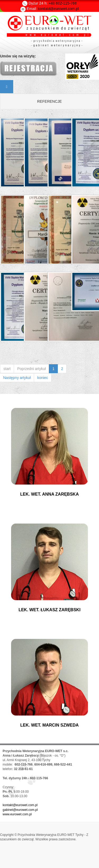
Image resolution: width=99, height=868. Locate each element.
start (7, 369)
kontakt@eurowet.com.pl (20, 805)
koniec (43, 378)
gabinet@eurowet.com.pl (20, 810)
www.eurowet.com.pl (17, 814)
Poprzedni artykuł (31, 369)
